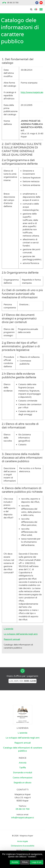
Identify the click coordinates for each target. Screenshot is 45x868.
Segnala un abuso (22, 783)
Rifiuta (25, 862)
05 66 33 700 (13, 3)
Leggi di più (37, 862)
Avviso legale (23, 841)
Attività (23, 763)
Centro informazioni (22, 778)
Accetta (15, 862)
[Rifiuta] (42, 859)
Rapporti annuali (12, 639)
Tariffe (22, 768)
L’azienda (8, 629)
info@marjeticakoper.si (23, 818)
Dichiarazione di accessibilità (23, 846)
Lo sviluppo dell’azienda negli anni (21, 634)
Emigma (25, 850)
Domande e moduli (23, 773)
